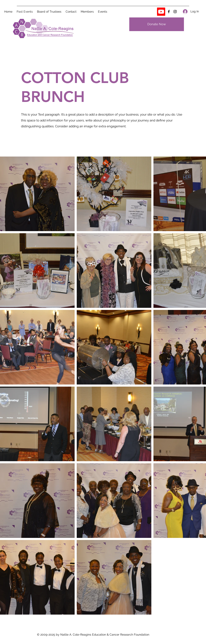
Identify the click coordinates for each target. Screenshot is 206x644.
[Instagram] (175, 12)
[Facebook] (169, 12)
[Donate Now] (157, 24)
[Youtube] (161, 12)
